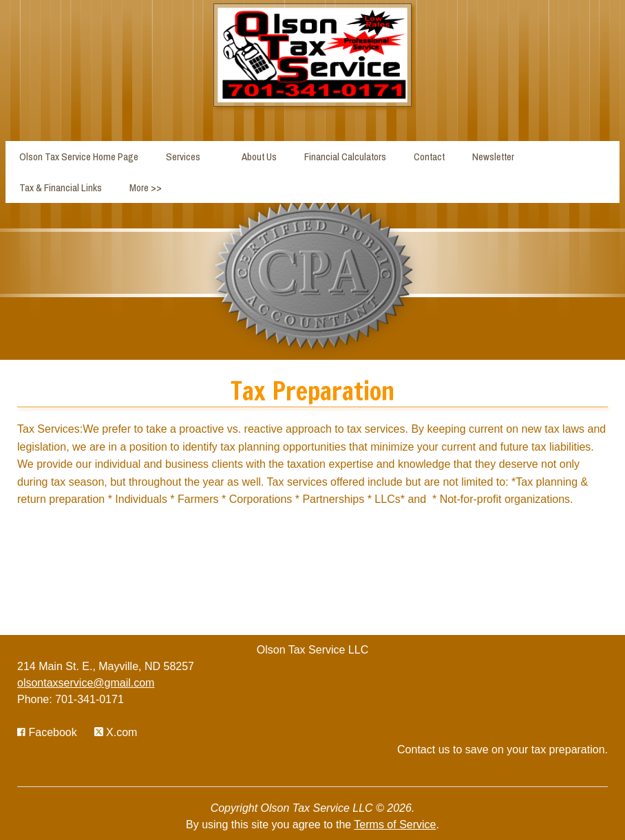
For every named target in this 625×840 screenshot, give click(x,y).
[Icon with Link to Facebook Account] (47, 732)
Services (183, 157)
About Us (259, 157)
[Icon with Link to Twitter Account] (116, 732)
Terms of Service (395, 825)
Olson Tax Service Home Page (79, 157)
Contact (429, 157)
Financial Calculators (345, 157)
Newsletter (493, 157)
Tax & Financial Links (61, 187)
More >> (146, 187)
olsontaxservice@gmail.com (86, 683)
